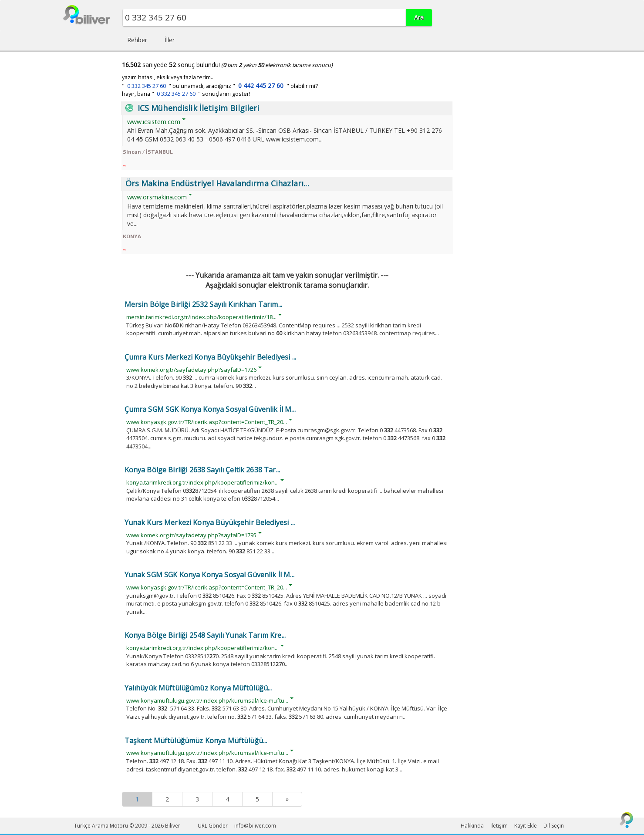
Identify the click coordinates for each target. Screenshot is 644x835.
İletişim (499, 826)
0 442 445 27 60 (261, 86)
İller (170, 40)
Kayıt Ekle (526, 826)
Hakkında (472, 826)
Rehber (137, 40)
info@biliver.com (255, 826)
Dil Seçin (554, 826)
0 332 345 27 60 (147, 86)
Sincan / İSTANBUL (148, 152)
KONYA (132, 236)
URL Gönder (213, 826)
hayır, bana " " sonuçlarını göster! (186, 94)
